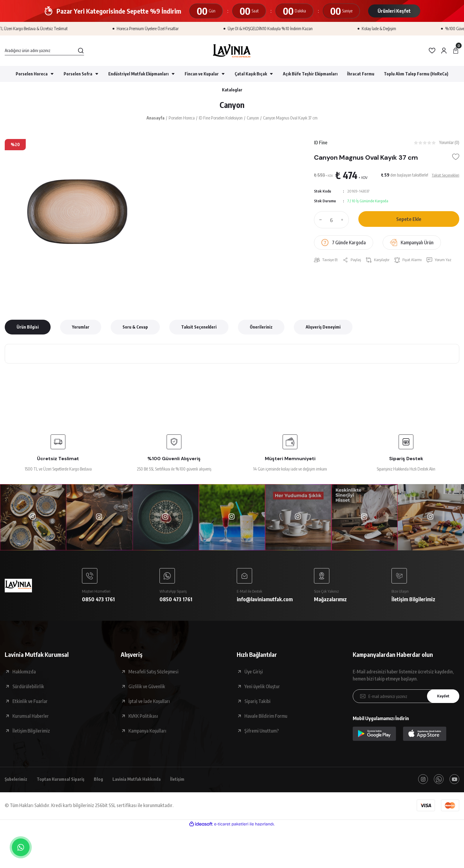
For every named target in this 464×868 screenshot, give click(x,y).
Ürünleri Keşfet (394, 11)
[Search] (44, 51)
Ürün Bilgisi (28, 328)
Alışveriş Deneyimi (323, 328)
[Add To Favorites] (456, 159)
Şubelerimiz (17, 782)
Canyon (232, 106)
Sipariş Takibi (257, 704)
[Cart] (456, 51)
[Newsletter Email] (406, 699)
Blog (105, 782)
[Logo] (232, 51)
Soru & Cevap (135, 328)
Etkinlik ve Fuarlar (30, 704)
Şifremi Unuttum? (262, 733)
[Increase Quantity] (344, 222)
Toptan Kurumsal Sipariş (65, 782)
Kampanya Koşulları (147, 733)
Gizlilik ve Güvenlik (147, 689)
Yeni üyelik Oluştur (262, 689)
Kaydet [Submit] (442, 699)
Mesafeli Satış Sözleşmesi (153, 674)
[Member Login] (444, 51)
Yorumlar (81, 328)
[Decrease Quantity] (319, 222)
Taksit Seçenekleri (199, 328)
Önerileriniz (261, 328)
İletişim (187, 782)
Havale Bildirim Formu (266, 718)
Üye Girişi (254, 674)
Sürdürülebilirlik (28, 689)
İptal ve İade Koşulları (149, 704)
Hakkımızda (24, 674)
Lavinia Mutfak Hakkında (145, 782)
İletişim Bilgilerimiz (31, 733)
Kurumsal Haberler (31, 718)
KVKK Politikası (143, 718)
